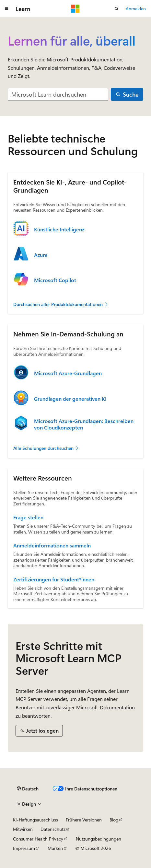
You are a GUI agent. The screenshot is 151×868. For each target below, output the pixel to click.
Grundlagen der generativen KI (70, 399)
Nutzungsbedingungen (99, 839)
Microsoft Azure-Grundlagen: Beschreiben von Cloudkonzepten (84, 424)
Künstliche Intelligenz (59, 229)
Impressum (24, 848)
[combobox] (58, 95)
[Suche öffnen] (117, 9)
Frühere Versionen (84, 820)
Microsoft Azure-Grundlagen (68, 373)
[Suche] (127, 95)
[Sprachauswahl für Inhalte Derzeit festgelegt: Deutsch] (28, 789)
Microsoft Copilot (55, 280)
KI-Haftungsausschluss (35, 820)
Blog (114, 820)
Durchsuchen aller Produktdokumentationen (61, 304)
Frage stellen (28, 517)
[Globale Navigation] (6, 9)
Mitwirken (23, 829)
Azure (41, 255)
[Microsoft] (75, 9)
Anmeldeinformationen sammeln (52, 545)
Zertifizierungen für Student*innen (54, 579)
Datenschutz (53, 829)
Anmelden (136, 9)
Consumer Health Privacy (38, 839)
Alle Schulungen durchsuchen (46, 448)
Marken (55, 848)
